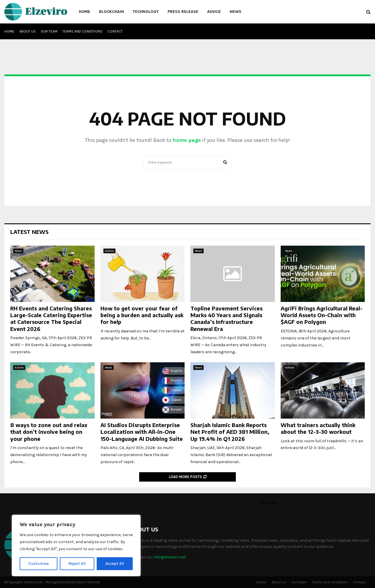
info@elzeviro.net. (170, 557)
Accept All (115, 564)
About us (28, 31)
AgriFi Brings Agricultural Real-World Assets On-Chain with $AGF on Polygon (322, 315)
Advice (214, 12)
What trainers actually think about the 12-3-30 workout (318, 428)
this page (269, 503)
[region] (76, 545)
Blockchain (111, 12)
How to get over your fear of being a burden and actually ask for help (142, 315)
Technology (146, 12)
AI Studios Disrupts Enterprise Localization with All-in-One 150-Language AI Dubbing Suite (142, 432)
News (236, 12)
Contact (115, 31)
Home (85, 12)
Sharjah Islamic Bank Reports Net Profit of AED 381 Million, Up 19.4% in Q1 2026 (230, 432)
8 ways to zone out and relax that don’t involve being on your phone (49, 432)
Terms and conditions (82, 31)
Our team (49, 31)
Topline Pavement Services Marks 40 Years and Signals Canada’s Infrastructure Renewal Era (226, 318)
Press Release (183, 12)
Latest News (29, 232)
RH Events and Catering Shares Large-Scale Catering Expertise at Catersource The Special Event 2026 (51, 318)
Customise (39, 564)
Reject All (77, 564)
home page (187, 140)
